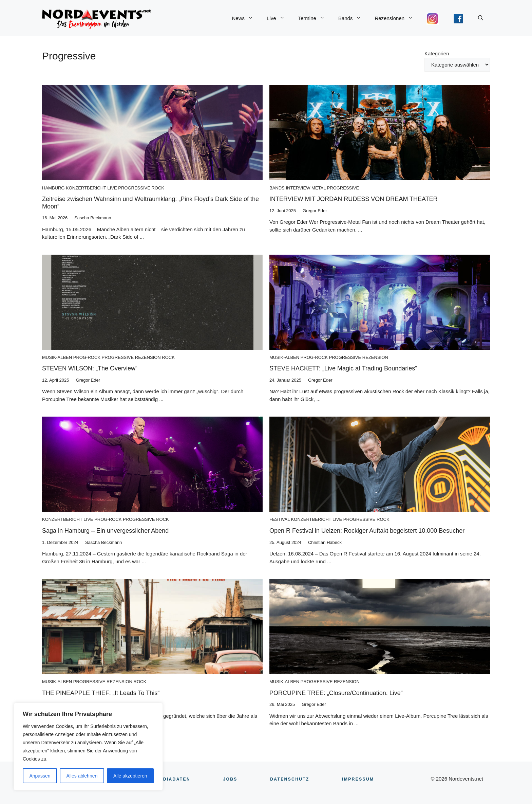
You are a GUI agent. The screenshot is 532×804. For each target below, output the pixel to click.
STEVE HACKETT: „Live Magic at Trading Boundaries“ (343, 368)
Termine (315, 18)
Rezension (148, 357)
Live (279, 18)
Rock (158, 188)
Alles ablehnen (82, 776)
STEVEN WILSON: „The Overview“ (90, 368)
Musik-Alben (57, 357)
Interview (298, 188)
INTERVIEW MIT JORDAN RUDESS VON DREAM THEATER (354, 199)
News (246, 18)
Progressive (134, 188)
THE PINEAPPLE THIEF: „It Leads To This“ (101, 693)
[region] (88, 747)
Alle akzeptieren (130, 776)
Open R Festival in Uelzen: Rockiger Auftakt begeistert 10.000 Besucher (367, 531)
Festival (280, 519)
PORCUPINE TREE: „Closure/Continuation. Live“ (336, 693)
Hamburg (53, 188)
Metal (319, 188)
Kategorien (437, 53)
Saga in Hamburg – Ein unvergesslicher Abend (105, 531)
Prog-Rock (87, 357)
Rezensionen (397, 18)
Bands (353, 18)
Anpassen (40, 776)
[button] (481, 18)
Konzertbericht (86, 188)
